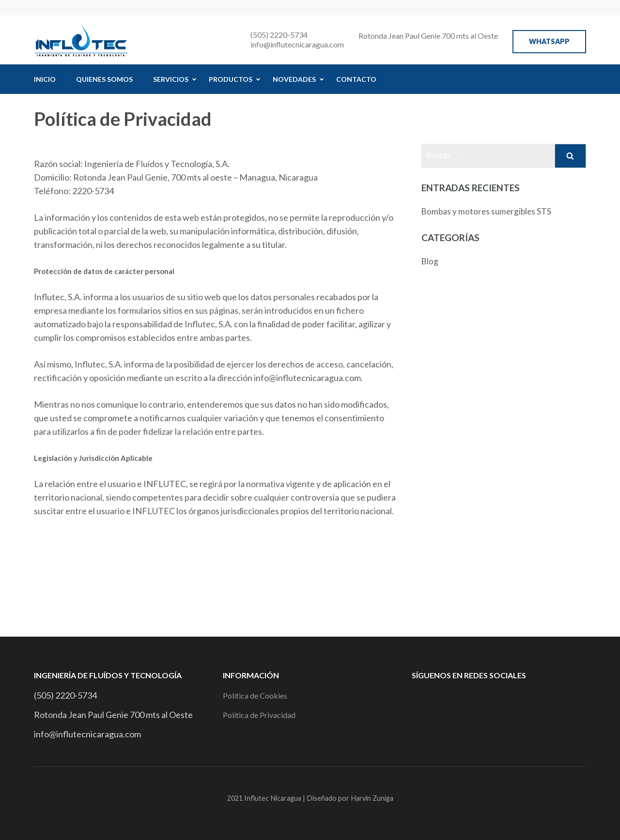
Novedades (294, 79)
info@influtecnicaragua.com (297, 44)
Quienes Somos (104, 79)
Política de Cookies (255, 695)
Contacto (356, 79)
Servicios (171, 79)
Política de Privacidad (259, 715)
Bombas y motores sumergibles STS (486, 211)
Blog (430, 261)
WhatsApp (549, 41)
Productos (231, 79)
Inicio (45, 79)
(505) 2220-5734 (279, 35)
